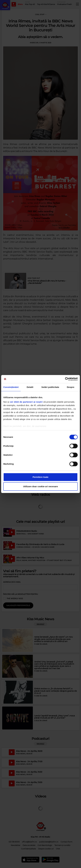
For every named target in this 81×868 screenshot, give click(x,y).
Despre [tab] (71, 387)
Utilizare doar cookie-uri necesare (41, 486)
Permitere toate (40, 477)
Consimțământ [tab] (11, 387)
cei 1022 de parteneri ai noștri (26, 402)
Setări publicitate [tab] (50, 387)
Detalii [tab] (30, 387)
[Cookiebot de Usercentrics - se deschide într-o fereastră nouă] (65, 379)
